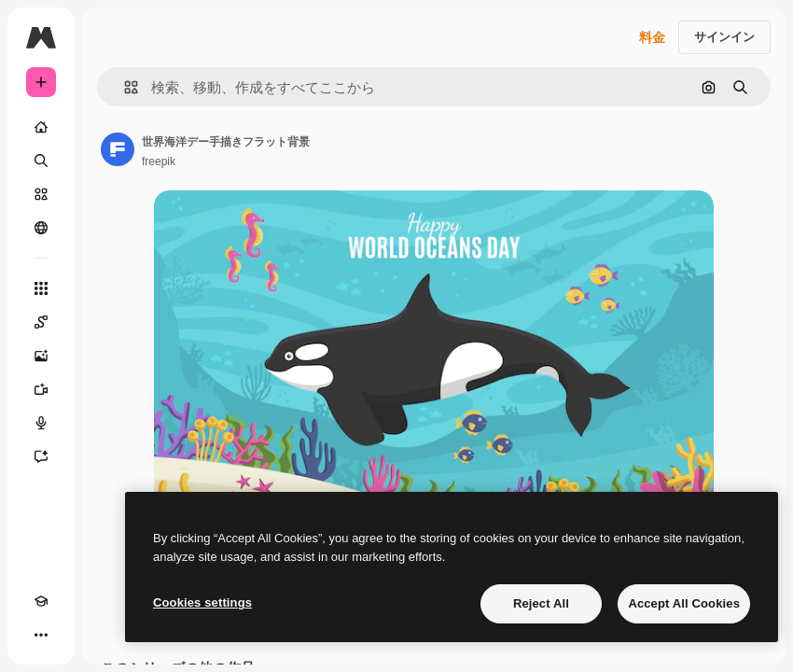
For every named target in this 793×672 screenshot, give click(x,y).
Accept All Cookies (684, 603)
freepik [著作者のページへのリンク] (159, 161)
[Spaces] (41, 322)
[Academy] (41, 601)
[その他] (41, 635)
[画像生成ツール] (41, 356)
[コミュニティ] (41, 228)
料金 (652, 37)
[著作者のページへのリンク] (118, 149)
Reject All (541, 603)
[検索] (41, 161)
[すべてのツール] (41, 288)
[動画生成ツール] (41, 389)
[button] (124, 87)
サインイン (724, 37)
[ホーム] (41, 127)
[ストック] (41, 194)
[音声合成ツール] (41, 423)
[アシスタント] (41, 456)
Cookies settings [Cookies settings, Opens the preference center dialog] (202, 602)
